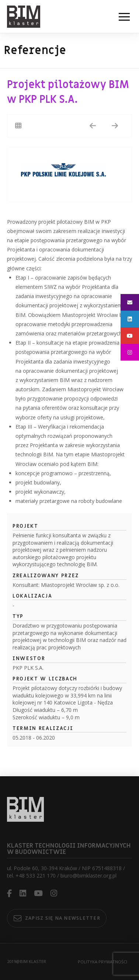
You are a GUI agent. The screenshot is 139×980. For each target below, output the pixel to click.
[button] (124, 17)
